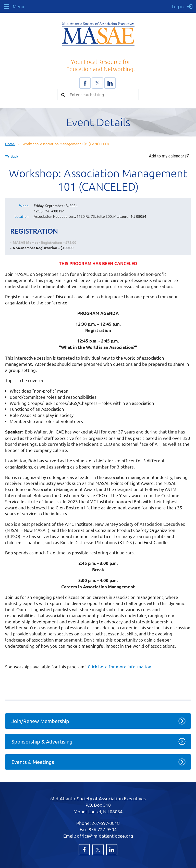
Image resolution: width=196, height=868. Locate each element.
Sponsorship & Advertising (42, 741)
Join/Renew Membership (40, 721)
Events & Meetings (33, 762)
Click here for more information (120, 666)
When (24, 205)
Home (10, 144)
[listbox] (170, 156)
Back (14, 156)
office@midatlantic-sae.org (105, 836)
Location (22, 216)
